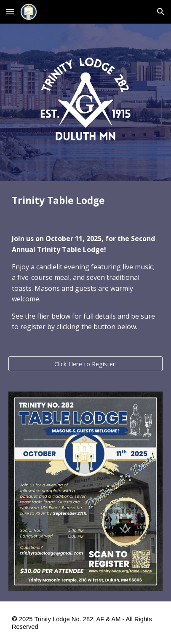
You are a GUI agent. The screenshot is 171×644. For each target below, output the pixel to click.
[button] (10, 12)
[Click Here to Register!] (85, 364)
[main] (85, 201)
